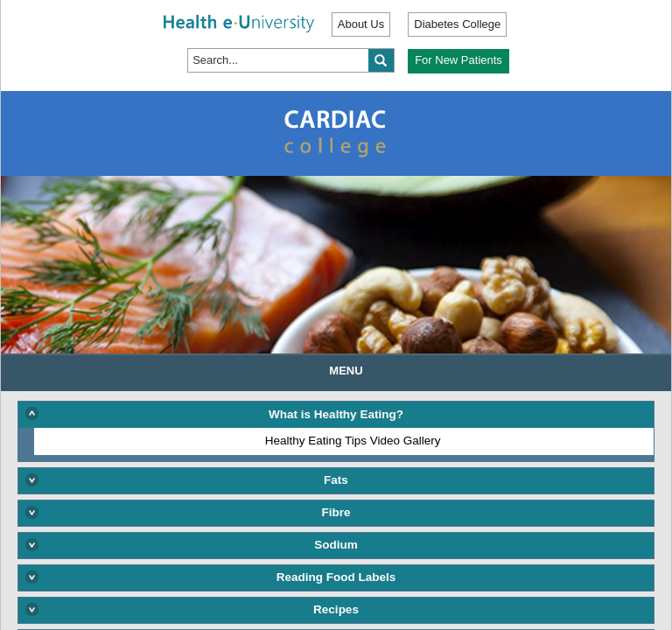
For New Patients (458, 60)
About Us (361, 24)
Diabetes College (457, 24)
